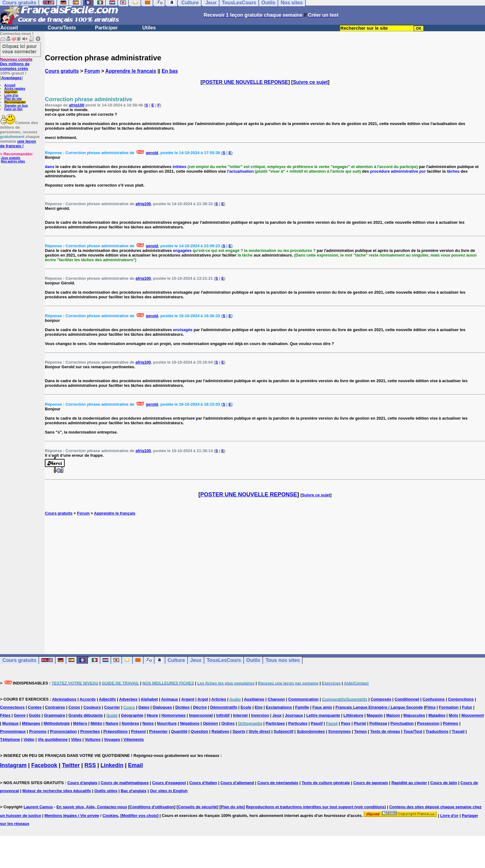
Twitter (71, 765)
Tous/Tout (413, 731)
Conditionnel (407, 699)
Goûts (35, 715)
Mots (453, 715)
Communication (303, 699)
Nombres (130, 723)
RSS (90, 765)
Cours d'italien (203, 783)
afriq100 (77, 105)
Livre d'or (11, 95)
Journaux (294, 715)
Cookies (110, 816)
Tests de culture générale (326, 783)
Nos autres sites (13, 161)
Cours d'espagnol (169, 783)
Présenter (158, 731)
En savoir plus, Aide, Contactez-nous (92, 807)
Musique (10, 723)
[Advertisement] (265, 578)
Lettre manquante (323, 715)
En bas (170, 71)
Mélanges (31, 723)
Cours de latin (444, 783)
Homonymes (174, 715)
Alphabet (149, 699)
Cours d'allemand (237, 783)
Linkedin (112, 765)
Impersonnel (201, 715)
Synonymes (339, 731)
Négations (190, 723)
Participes (275, 723)
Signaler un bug (16, 106)
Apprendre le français (131, 71)
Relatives (220, 731)
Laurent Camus (38, 807)
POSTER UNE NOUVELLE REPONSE (245, 82)
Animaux (170, 699)
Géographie (132, 715)
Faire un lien (13, 109)
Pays (346, 723)
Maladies (437, 715)
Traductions (437, 731)
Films (430, 707)
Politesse (378, 723)
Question (200, 731)
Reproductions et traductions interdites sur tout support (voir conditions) (316, 807)
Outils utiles (106, 791)
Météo (97, 723)
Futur (467, 707)
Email (135, 765)
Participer (106, 28)
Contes (35, 707)
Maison (393, 715)
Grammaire (55, 715)
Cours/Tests (62, 28)
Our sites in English (169, 791)
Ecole (246, 707)
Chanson (276, 699)
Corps (74, 707)
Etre (258, 707)
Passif (317, 723)
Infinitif (223, 715)
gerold (152, 153)
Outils (253, 660)
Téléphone (10, 739)
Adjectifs (107, 699)
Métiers (80, 723)
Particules (298, 723)
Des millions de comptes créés (16, 64)
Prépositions (116, 731)
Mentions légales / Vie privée (72, 816)
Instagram (13, 765)
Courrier (112, 707)
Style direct (260, 731)
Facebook (44, 765)
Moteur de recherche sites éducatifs (57, 791)
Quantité (179, 731)
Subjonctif (284, 731)
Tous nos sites (283, 660)
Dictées (182, 707)
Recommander (15, 102)
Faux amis (322, 707)
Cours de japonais (371, 783)
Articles (219, 699)
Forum (92, 71)
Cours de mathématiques (125, 783)
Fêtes (5, 715)
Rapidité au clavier (409, 783)
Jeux (196, 660)
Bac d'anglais (133, 791)
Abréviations (64, 699)
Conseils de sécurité (197, 807)
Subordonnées (311, 731)
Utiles (149, 28)
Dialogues (162, 707)
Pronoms (38, 731)
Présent (139, 731)
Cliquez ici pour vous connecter (19, 49)
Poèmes (450, 723)
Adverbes (128, 699)
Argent (188, 699)
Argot (203, 699)
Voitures (93, 739)
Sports (239, 731)
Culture (176, 660)
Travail (458, 731)
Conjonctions (461, 699)
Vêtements (134, 739)
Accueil (9, 28)
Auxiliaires (254, 699)
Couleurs (92, 707)
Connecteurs (12, 707)
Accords (88, 699)
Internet (240, 715)
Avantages (11, 78)
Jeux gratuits (11, 158)
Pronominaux (13, 731)
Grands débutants (86, 715)
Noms (148, 723)
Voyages (112, 739)
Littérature (353, 715)
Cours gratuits (62, 71)
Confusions (434, 699)
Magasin (375, 715)
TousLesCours (224, 660)
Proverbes (90, 731)
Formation (449, 707)
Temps (361, 731)
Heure (152, 715)
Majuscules (414, 715)
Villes (76, 739)
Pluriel (360, 723)
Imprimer (11, 92)
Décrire (200, 707)
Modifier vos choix (139, 816)
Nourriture (167, 723)
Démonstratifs (224, 707)
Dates (144, 707)
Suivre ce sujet (310, 82)
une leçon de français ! (18, 144)
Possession (428, 723)
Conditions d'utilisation (152, 807)
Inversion (260, 715)
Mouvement (473, 715)
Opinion (210, 723)
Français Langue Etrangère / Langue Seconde (379, 707)
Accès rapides (15, 89)
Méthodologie (57, 723)
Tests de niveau (385, 731)
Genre (20, 715)
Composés (381, 699)
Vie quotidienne (53, 739)
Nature (112, 723)
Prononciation (63, 731)
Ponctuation (402, 723)
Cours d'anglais (82, 783)
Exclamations (279, 707)
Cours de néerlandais (278, 783)
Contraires (55, 707)
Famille (302, 707)
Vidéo (29, 739)
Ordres (228, 723)
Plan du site (13, 99)
